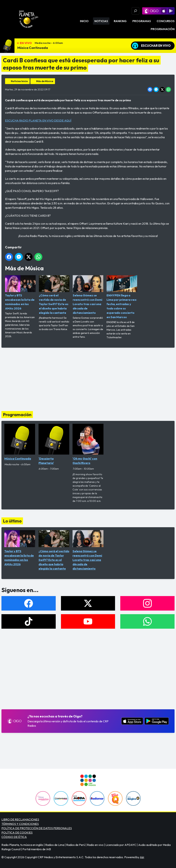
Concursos (166, 21)
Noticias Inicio (19, 81)
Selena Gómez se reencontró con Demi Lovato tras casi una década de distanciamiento (88, 295)
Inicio (84, 21)
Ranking (120, 21)
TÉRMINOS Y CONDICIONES (20, 824)
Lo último (12, 521)
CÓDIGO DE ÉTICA (14, 837)
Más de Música (45, 81)
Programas (142, 21)
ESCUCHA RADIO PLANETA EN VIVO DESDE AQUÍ (38, 120)
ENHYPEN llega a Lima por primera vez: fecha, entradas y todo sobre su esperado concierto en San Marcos (122, 297)
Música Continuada (33, 48)
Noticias (101, 21)
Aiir (142, 857)
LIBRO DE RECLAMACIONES (20, 819)
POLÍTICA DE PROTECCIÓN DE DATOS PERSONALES (37, 828)
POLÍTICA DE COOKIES (17, 832)
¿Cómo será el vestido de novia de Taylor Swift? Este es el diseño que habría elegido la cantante (54, 295)
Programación (163, 29)
